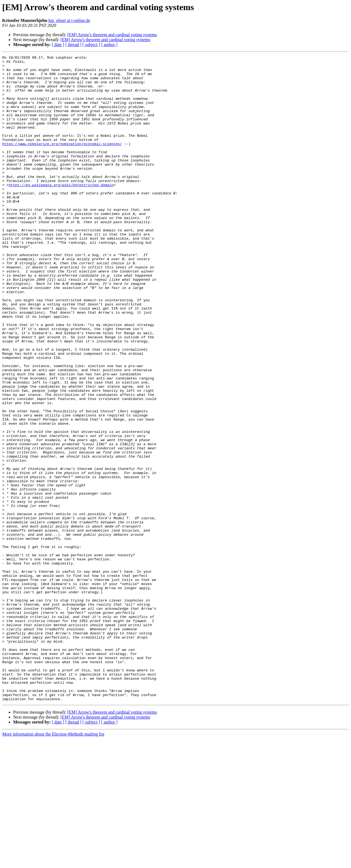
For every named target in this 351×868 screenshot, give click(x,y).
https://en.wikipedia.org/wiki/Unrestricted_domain (61, 211)
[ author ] (109, 45)
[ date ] (58, 45)
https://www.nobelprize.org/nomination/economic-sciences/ (62, 162)
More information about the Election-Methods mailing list (53, 863)
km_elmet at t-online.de (69, 20)
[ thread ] (73, 45)
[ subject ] (91, 45)
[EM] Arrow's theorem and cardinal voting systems (112, 35)
